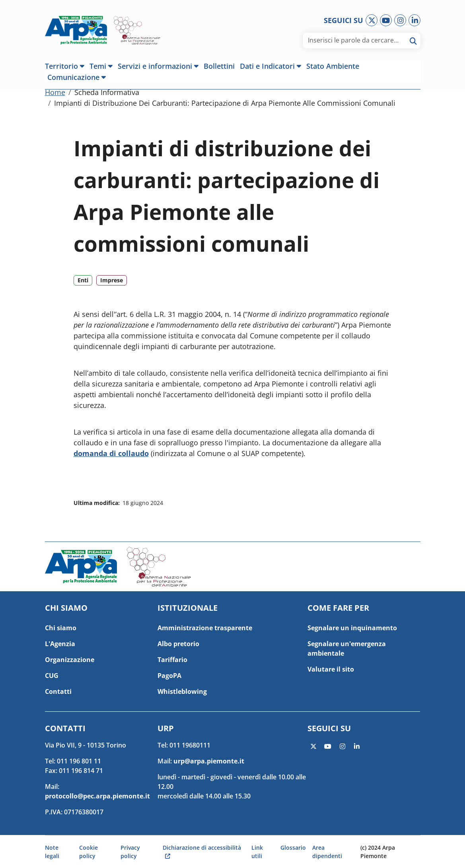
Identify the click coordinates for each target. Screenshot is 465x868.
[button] (66, 66)
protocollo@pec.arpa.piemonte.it (97, 796)
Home (55, 97)
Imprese (112, 284)
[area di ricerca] (357, 40)
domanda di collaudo (111, 458)
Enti (83, 284)
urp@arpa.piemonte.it (209, 761)
